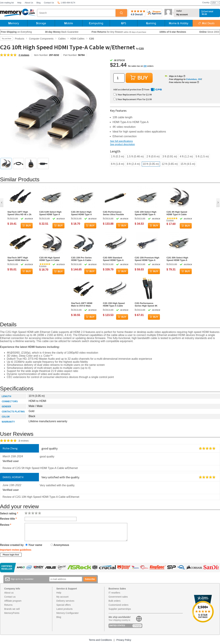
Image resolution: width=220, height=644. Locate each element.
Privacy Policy (124, 640)
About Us (29, 3)
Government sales (118, 597)
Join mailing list (7, 3)
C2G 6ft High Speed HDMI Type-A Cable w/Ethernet (49, 259)
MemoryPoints (12, 613)
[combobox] (76, 13)
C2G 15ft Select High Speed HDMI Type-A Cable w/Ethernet (146, 213)
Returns (8, 605)
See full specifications (121, 141)
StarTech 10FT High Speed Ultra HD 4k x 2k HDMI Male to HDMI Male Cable (19, 213)
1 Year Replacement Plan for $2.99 (133, 95)
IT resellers (114, 593)
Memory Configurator (68, 613)
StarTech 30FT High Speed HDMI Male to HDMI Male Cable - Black (18, 259)
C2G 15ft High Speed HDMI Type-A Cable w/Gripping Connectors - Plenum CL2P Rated (115, 304)
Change (137, 626)
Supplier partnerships (120, 609)
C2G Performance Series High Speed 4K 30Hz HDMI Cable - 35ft (147, 304)
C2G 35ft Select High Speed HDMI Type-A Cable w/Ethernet (177, 259)
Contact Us (49, 3)
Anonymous (60, 545)
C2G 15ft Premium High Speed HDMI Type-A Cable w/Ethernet (147, 259)
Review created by (12, 545)
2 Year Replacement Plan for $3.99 (133, 99)
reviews (170, 220)
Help (19, 3)
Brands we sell (12, 609)
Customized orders (118, 605)
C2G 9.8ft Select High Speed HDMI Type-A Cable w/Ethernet (50, 213)
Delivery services (65, 601)
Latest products (64, 609)
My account (182, 15)
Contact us (10, 597)
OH (145, 66)
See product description (122, 144)
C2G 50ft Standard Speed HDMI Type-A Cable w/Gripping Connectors (113, 259)
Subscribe (90, 579)
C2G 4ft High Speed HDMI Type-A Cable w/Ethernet (177, 213)
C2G (141, 48)
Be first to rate (13, 218)
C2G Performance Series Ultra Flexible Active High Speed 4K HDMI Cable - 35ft (114, 213)
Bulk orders (114, 601)
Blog (38, 3)
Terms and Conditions (100, 640)
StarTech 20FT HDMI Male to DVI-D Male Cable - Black (82, 304)
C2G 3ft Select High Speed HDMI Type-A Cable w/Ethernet (81, 213)
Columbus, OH (194, 79)
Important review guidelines (16, 550)
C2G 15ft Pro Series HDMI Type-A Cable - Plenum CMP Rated (82, 259)
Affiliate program (13, 601)
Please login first (11, 555)
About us (9, 593)
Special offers (64, 605)
